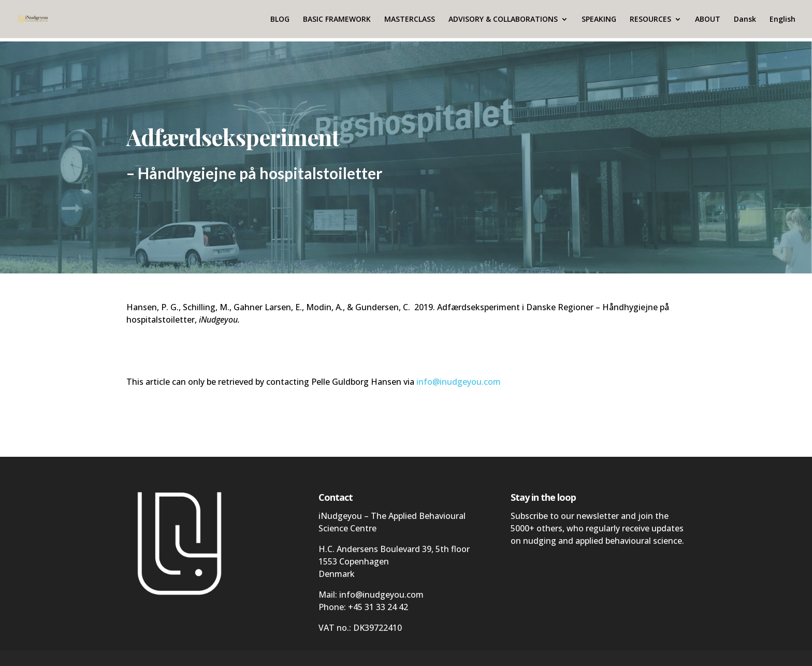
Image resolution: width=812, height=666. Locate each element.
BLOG (280, 20)
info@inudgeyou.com (459, 382)
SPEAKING (599, 20)
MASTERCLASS (410, 20)
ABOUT (708, 20)
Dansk (745, 20)
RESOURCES (650, 20)
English (782, 20)
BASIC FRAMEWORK (337, 20)
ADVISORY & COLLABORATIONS (503, 20)
